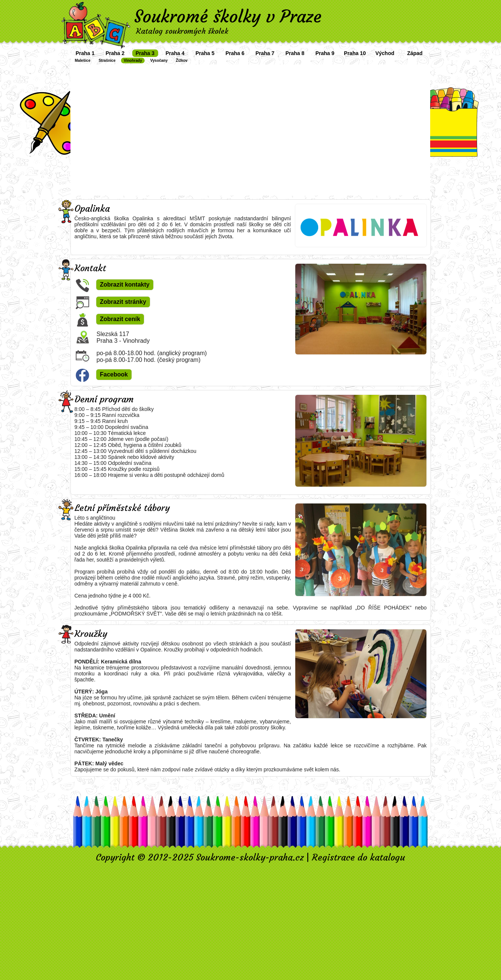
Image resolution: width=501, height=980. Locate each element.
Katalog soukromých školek (182, 31)
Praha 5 (205, 53)
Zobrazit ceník (120, 319)
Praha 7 (265, 53)
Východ (385, 53)
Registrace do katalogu (358, 857)
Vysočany (159, 61)
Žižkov (182, 61)
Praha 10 (355, 53)
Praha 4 (175, 53)
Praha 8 (295, 53)
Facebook (114, 374)
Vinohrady (133, 61)
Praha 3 (145, 53)
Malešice (83, 61)
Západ (415, 53)
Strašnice (107, 61)
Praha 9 (325, 53)
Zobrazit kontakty (125, 285)
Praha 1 (85, 53)
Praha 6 (235, 53)
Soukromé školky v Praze (228, 16)
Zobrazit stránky (123, 302)
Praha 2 (115, 53)
